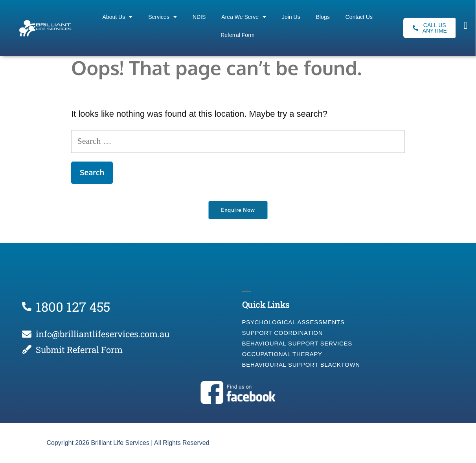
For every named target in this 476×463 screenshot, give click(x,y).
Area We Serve (244, 17)
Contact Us (359, 17)
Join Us (291, 17)
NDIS (199, 17)
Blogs (323, 17)
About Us (118, 17)
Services (163, 17)
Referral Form (237, 35)
